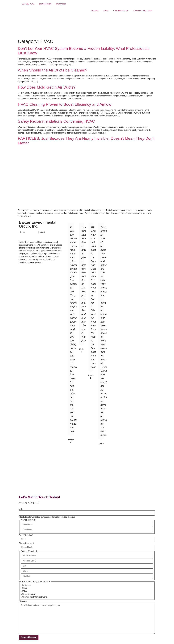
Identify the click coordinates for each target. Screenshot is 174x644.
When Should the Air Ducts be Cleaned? (53, 70)
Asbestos (27, 585)
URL (21, 509)
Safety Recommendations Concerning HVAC (56, 121)
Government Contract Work (35, 597)
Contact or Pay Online (143, 10)
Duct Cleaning (29, 594)
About (106, 10)
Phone (26, 543)
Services (95, 10)
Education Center (121, 10)
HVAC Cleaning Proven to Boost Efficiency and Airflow (64, 104)
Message (23, 601)
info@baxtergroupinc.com (31, 235)
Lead (25, 588)
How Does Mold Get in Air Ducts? (47, 87)
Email (26, 535)
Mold (25, 591)
